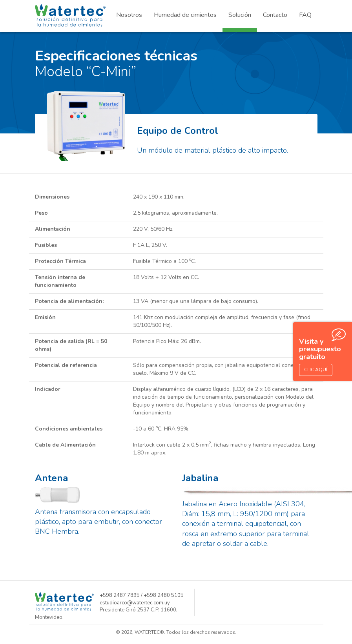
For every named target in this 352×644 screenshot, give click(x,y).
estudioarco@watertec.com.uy (135, 603)
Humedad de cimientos (185, 15)
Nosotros (129, 15)
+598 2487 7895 (120, 595)
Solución (240, 15)
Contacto (275, 15)
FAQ (305, 15)
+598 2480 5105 (164, 595)
